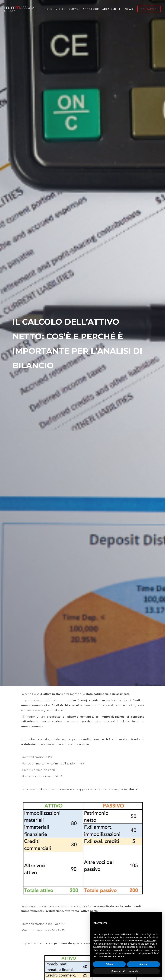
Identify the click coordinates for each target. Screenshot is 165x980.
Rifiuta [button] (109, 964)
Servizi (74, 9)
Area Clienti (112, 9)
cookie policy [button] (150, 941)
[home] (20, 9)
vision (61, 9)
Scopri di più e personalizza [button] (126, 971)
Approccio (91, 9)
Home (49, 9)
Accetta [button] (143, 964)
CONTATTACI (149, 9)
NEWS (129, 9)
